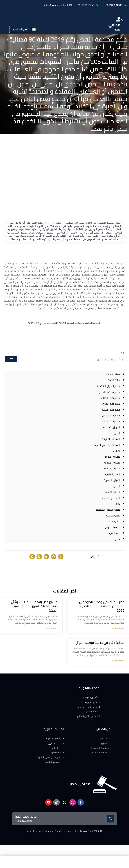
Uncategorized (113, 374)
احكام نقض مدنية (111, 421)
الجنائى (117, 451)
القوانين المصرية (112, 480)
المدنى (117, 486)
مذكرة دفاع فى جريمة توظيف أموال (100, 643)
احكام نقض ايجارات (111, 398)
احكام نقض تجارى (111, 404)
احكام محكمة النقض (110, 392)
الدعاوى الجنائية (112, 468)
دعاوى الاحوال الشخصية (108, 510)
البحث (122, 352)
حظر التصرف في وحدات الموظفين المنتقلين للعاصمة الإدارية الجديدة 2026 (102, 606)
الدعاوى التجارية (112, 463)
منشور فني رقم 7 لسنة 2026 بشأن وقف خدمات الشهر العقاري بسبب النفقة (34, 606)
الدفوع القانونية (112, 474)
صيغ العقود (114, 533)
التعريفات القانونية (111, 439)
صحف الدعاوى (113, 527)
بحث (11, 359)
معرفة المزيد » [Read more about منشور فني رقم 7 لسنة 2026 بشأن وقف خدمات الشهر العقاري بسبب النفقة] (51, 629)
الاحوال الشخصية (112, 427)
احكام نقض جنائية (111, 410)
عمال (118, 539)
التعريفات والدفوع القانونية (107, 445)
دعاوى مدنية (114, 521)
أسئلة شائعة (114, 380)
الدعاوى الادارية (113, 457)
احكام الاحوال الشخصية (109, 386)
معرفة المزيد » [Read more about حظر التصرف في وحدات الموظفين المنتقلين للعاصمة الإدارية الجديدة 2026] (118, 629)
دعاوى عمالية (113, 516)
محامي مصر (114, 27)
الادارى (117, 433)
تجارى (118, 504)
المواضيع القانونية (111, 498)
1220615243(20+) (26, 817)
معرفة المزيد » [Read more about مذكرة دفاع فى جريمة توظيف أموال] (118, 661)
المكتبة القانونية (112, 492)
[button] (34, 29)
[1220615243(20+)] (110, 819)
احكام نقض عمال (111, 415)
